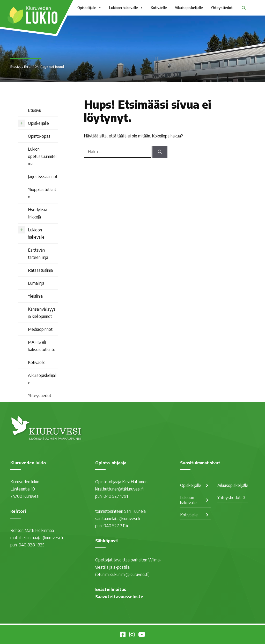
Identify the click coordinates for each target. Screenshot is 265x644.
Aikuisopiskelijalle (189, 8)
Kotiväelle (159, 8)
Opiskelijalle (89, 8)
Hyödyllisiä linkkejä (38, 213)
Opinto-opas (39, 136)
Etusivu (16, 67)
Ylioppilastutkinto (42, 193)
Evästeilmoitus (111, 589)
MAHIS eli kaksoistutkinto (42, 346)
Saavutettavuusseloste (119, 597)
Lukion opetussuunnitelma (42, 156)
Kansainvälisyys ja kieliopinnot (42, 313)
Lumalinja (36, 283)
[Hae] (160, 152)
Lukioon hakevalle (126, 8)
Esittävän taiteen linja (38, 254)
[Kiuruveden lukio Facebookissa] (123, 635)
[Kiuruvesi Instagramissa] (132, 635)
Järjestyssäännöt (43, 177)
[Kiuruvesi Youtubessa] (142, 635)
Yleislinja (35, 296)
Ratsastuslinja (40, 270)
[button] (244, 8)
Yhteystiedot (222, 8)
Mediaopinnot (40, 329)
